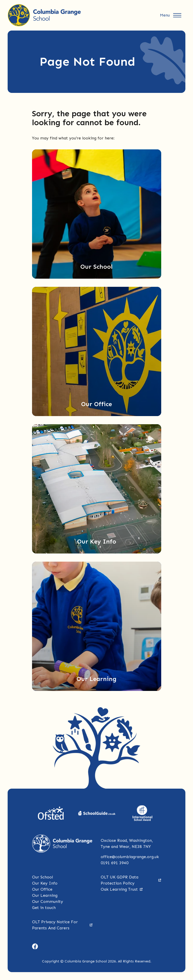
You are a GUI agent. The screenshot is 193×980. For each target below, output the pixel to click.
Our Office (42, 889)
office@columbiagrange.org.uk (130, 857)
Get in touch (44, 908)
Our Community (48, 901)
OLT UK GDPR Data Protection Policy (131, 880)
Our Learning (45, 895)
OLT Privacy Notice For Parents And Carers (62, 925)
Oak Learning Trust (122, 889)
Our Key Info (45, 883)
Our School (42, 877)
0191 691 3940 (115, 863)
